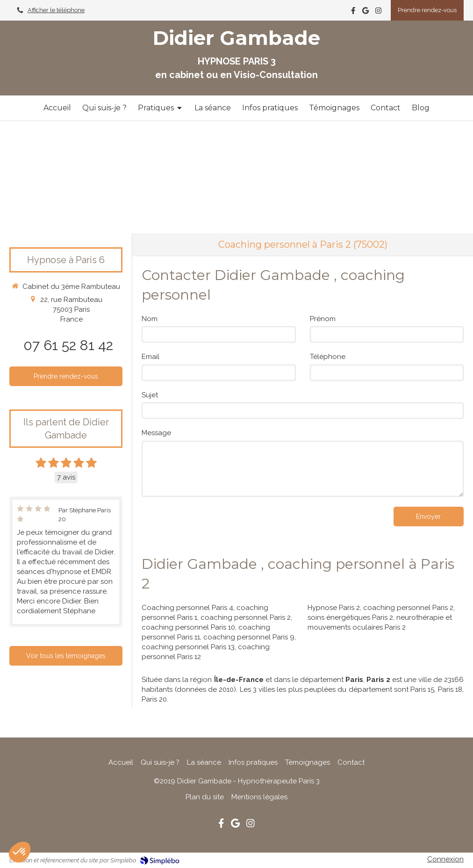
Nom (150, 319)
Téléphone (328, 357)
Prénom (323, 319)
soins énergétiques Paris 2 (350, 617)
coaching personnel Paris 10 (188, 627)
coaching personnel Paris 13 (188, 647)
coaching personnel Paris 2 (246, 617)
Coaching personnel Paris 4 (187, 608)
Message (156, 433)
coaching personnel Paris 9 (249, 637)
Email (150, 357)
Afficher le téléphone (56, 10)
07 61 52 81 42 (68, 345)
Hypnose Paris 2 (334, 608)
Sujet (150, 395)
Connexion (445, 859)
